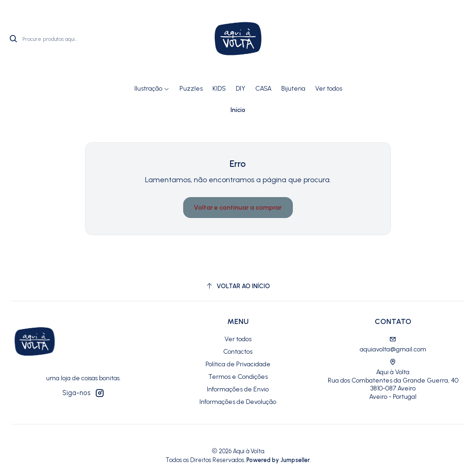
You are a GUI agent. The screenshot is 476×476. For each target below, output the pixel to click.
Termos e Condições (238, 377)
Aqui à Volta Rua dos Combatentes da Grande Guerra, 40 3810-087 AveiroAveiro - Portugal (393, 380)
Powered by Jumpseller (278, 460)
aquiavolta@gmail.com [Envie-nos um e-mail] (393, 345)
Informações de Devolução (238, 402)
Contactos (238, 352)
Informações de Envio (238, 389)
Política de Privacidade (238, 364)
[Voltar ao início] (238, 286)
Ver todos (238, 339)
